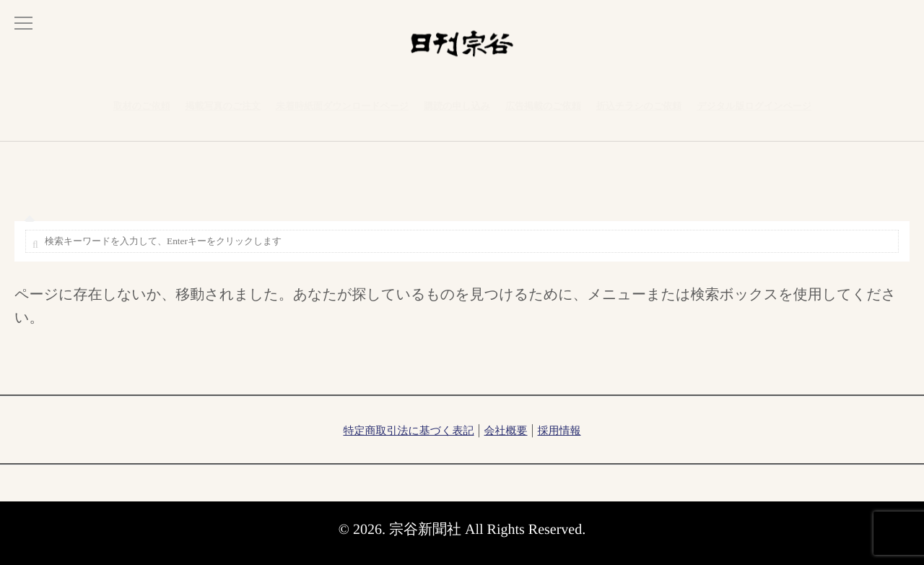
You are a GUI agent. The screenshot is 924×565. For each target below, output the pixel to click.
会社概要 (506, 431)
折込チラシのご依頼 (639, 114)
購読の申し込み (457, 114)
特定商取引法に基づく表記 (408, 431)
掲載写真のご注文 (223, 114)
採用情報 (559, 431)
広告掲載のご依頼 (543, 114)
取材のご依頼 (142, 114)
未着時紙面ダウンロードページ (342, 114)
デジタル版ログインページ (754, 114)
